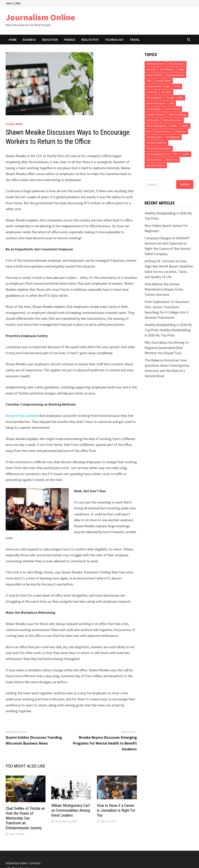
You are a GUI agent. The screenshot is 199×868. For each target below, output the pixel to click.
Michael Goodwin (172, 120)
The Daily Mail (154, 137)
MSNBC (174, 126)
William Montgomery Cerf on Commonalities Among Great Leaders (71, 810)
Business (29, 40)
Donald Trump (163, 81)
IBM (172, 103)
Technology (114, 40)
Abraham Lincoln (156, 64)
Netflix (185, 126)
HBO (181, 98)
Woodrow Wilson (156, 165)
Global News (14, 124)
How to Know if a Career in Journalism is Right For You (116, 810)
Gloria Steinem (154, 98)
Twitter (186, 154)
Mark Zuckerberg (178, 115)
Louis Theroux (172, 109)
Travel (135, 40)
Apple (181, 69)
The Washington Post (158, 154)
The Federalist (172, 137)
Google (170, 98)
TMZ (175, 154)
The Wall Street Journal (159, 148)
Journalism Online (40, 17)
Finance (70, 40)
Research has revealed (22, 416)
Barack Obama (155, 75)
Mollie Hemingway (156, 126)
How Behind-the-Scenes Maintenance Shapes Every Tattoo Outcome (164, 289)
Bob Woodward (175, 75)
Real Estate (90, 40)
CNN (149, 81)
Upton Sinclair (154, 160)
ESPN (177, 86)
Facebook (152, 92)
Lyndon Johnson (156, 115)
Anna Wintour (167, 69)
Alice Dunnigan (177, 64)
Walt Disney (172, 160)
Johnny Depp (154, 109)
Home (13, 40)
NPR (149, 132)
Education (50, 40)
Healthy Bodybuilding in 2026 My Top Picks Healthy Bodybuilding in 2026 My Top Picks (168, 330)
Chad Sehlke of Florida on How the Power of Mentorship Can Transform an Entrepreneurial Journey (25, 818)
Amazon (151, 69)
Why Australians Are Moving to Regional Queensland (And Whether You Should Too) (167, 348)
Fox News (166, 92)
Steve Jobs (180, 132)
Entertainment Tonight (158, 86)
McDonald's (153, 120)
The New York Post (156, 143)
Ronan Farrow (163, 132)
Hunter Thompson (156, 103)
